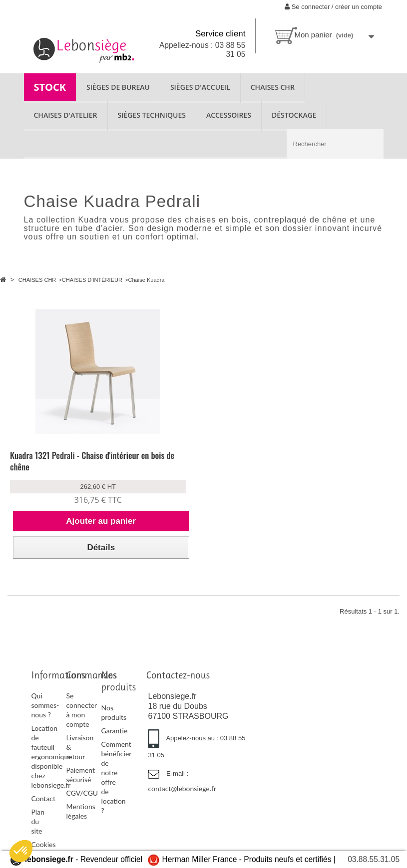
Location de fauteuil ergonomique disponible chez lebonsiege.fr (52, 757)
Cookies (44, 844)
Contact (44, 798)
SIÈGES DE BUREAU (118, 87)
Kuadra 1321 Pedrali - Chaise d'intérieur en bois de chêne (92, 461)
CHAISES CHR (273, 87)
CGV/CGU (82, 793)
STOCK (50, 87)
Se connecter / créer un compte (333, 7)
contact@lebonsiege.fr (182, 788)
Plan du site (38, 821)
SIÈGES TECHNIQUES (152, 115)
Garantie (114, 731)
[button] (21, 851)
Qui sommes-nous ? (45, 705)
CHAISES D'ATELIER (66, 115)
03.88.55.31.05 (374, 859)
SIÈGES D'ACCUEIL (200, 87)
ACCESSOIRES (229, 115)
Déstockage (294, 115)
